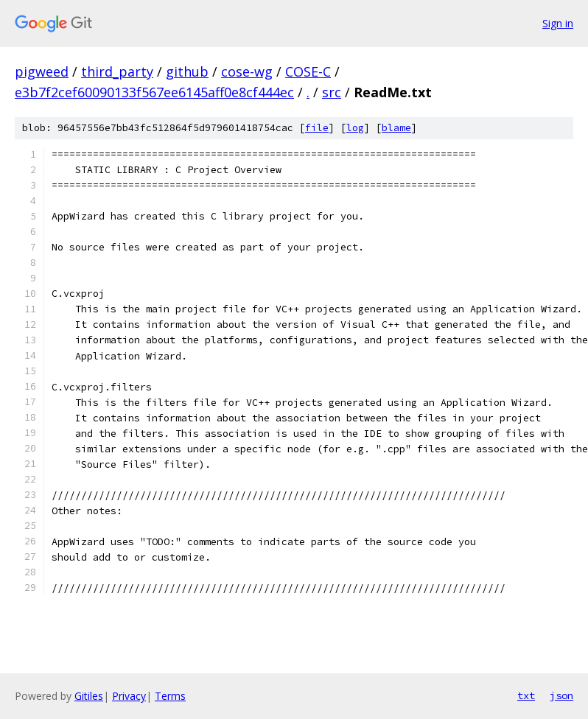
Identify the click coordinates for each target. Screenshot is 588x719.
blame (396, 128)
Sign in (558, 23)
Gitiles (89, 696)
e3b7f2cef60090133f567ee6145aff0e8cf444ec (154, 92)
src (332, 92)
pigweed (42, 71)
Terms (170, 696)
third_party (117, 71)
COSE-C (308, 71)
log (355, 128)
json (561, 695)
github (187, 71)
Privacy (129, 696)
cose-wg (247, 71)
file (317, 128)
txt (526, 695)
